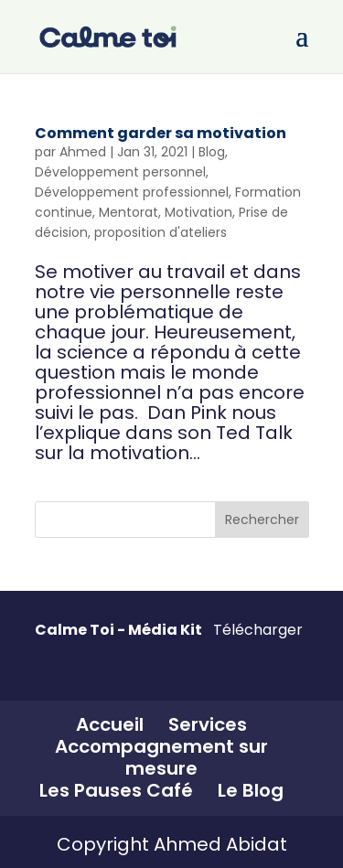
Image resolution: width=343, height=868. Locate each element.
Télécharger (258, 630)
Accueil (110, 724)
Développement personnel (120, 172)
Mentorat (129, 212)
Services (208, 724)
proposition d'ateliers (161, 232)
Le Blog (251, 790)
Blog (212, 152)
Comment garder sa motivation (161, 133)
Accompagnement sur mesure (161, 757)
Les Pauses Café (116, 790)
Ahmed (83, 152)
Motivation (198, 212)
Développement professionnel (132, 192)
